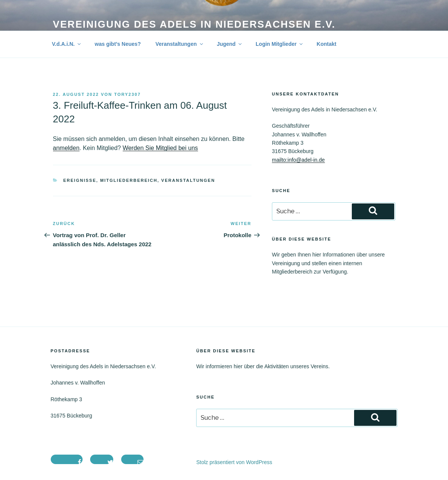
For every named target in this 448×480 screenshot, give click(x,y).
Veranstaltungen (180, 44)
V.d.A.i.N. (67, 44)
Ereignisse (80, 180)
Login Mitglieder (280, 44)
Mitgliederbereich (129, 180)
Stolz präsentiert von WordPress (234, 462)
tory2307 (127, 94)
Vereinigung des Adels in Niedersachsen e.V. (194, 24)
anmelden (66, 148)
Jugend (230, 44)
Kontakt (326, 44)
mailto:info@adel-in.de (298, 160)
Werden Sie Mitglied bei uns (160, 148)
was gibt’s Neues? (118, 44)
